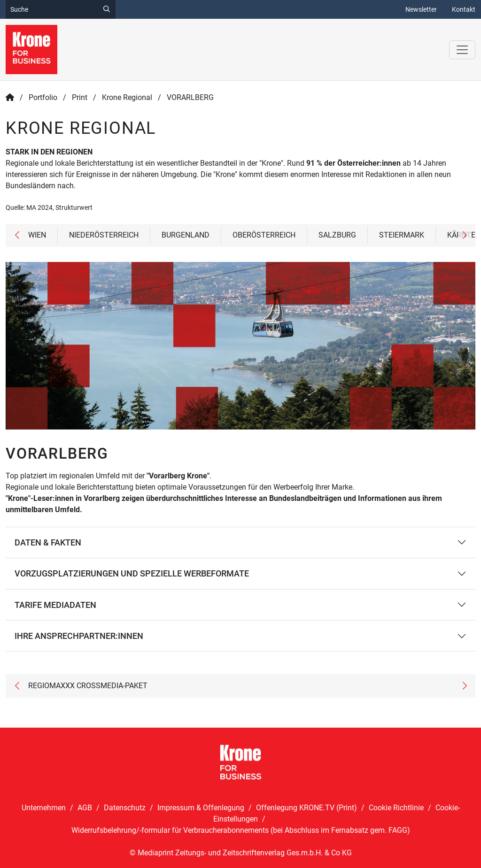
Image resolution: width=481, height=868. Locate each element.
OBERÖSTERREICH (264, 235)
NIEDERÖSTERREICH (104, 235)
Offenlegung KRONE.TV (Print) (306, 808)
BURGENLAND (186, 235)
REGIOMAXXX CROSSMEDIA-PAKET (88, 686)
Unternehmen (44, 808)
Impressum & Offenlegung (201, 808)
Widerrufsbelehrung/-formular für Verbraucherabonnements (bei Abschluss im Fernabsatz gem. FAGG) (241, 830)
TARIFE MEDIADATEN (55, 605)
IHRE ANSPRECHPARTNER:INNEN (79, 636)
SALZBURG (337, 235)
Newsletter (421, 9)
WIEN (37, 235)
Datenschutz (125, 808)
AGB (85, 808)
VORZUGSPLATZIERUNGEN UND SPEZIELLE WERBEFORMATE (132, 573)
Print (80, 97)
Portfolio (43, 97)
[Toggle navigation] (462, 50)
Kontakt (464, 9)
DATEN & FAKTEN (48, 542)
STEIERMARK (402, 235)
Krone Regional (127, 97)
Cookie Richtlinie (396, 808)
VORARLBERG (190, 97)
